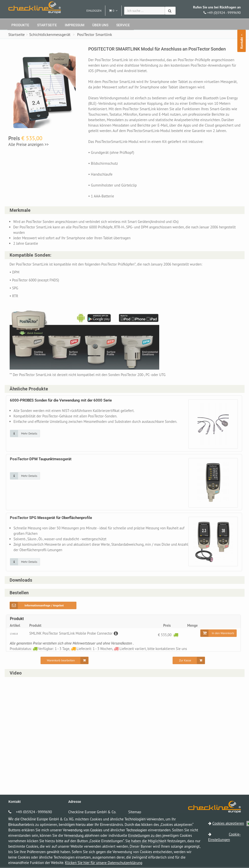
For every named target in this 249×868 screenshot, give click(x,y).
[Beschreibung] (118, 634)
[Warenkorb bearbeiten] (65, 661)
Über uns (100, 25)
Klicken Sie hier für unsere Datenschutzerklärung (104, 863)
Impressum (75, 25)
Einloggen (94, 11)
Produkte (20, 25)
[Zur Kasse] (189, 661)
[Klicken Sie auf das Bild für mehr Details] (25, 434)
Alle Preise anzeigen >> (29, 144)
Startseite (47, 25)
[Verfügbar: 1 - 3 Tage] (176, 636)
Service (123, 25)
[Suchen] (170, 11)
